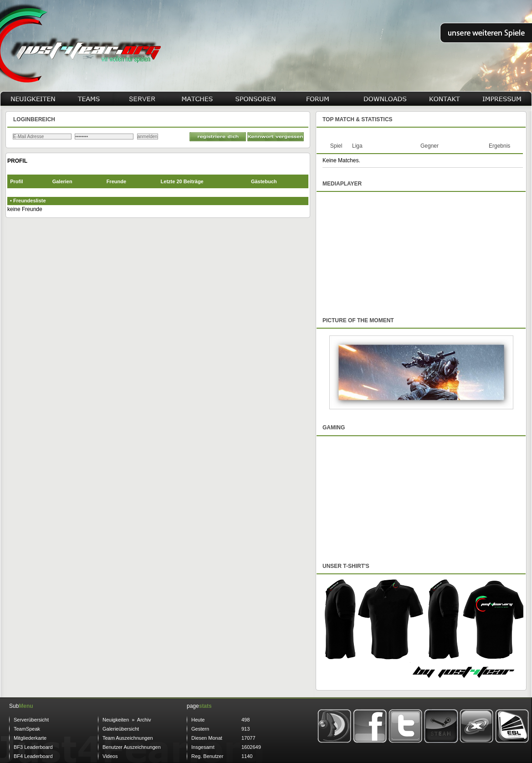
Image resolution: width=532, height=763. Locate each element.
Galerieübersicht (121, 729)
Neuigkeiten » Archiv (127, 720)
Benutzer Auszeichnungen (132, 747)
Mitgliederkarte (30, 738)
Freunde (116, 181)
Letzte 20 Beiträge (182, 181)
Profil (16, 181)
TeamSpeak (27, 729)
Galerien (62, 181)
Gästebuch (264, 181)
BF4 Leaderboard (33, 756)
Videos (110, 756)
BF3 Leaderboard (33, 747)
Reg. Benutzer (207, 756)
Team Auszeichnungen (128, 738)
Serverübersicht (31, 720)
